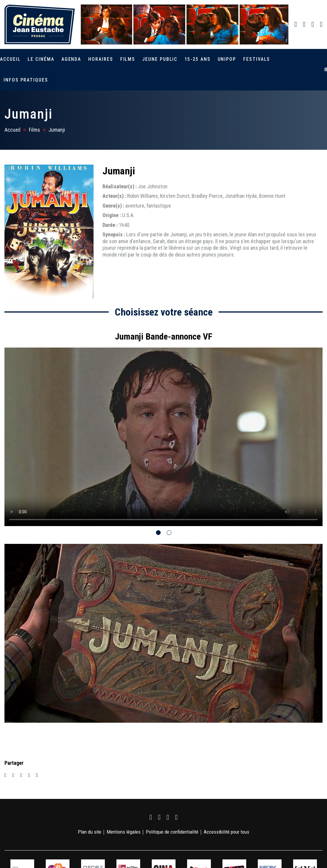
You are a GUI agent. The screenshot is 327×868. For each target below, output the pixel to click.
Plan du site (90, 832)
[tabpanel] (163, 426)
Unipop (227, 59)
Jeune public (160, 59)
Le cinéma (41, 59)
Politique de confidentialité (172, 832)
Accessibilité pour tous (226, 832)
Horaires (101, 59)
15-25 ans (197, 59)
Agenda (71, 59)
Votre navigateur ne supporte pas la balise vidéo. (163, 437)
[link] (296, 24)
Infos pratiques (26, 80)
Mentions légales (124, 832)
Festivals (257, 59)
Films (128, 59)
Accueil (10, 59)
